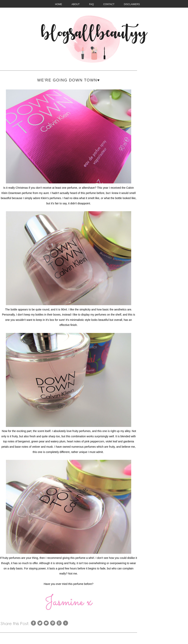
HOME (59, 4)
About (75, 4)
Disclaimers (132, 4)
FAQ (91, 4)
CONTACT (109, 4)
